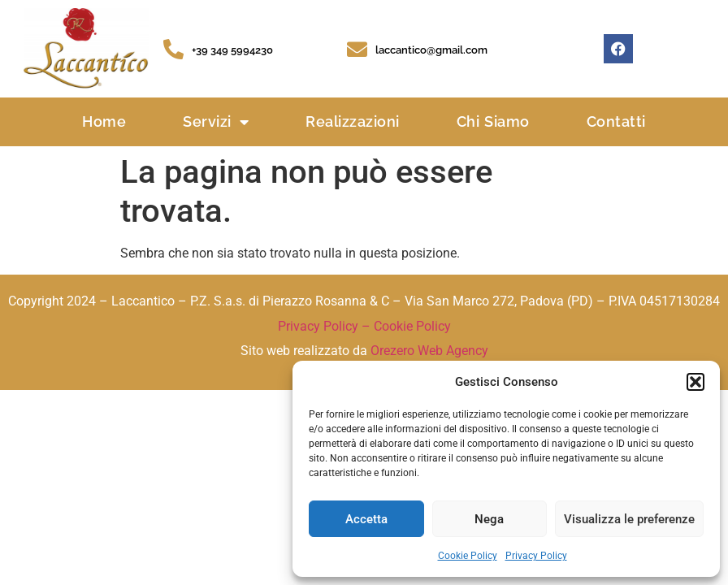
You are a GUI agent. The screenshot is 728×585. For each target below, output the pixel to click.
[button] (695, 382)
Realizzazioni (353, 121)
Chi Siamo (493, 121)
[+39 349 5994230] (173, 49)
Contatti (616, 121)
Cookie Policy (468, 556)
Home (104, 121)
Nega (489, 519)
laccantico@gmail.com (431, 50)
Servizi (216, 122)
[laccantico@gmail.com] (357, 49)
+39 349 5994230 (232, 50)
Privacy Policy (536, 556)
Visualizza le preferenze (629, 519)
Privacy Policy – (326, 326)
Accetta (366, 519)
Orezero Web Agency (429, 351)
